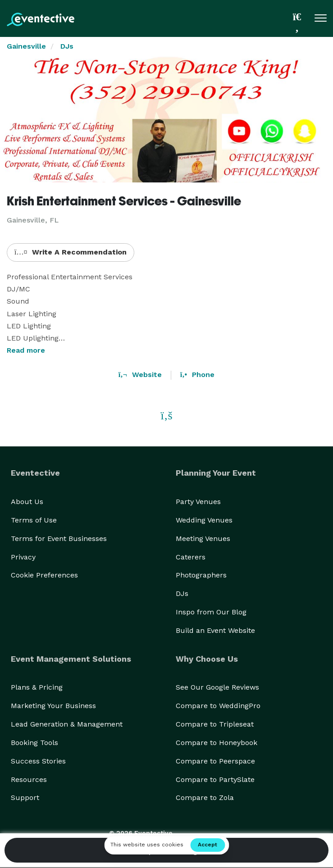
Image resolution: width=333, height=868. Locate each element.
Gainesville (26, 46)
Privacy (23, 557)
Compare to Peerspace (215, 761)
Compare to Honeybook (217, 743)
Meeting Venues (203, 539)
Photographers (201, 575)
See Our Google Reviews (217, 687)
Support (25, 798)
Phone (197, 375)
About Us (27, 502)
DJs (67, 46)
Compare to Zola (205, 798)
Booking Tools (34, 743)
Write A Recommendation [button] (71, 252)
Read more (26, 350)
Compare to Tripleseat (215, 724)
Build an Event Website (215, 630)
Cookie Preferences (44, 575)
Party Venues (198, 502)
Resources (29, 779)
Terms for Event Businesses (59, 539)
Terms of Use (34, 520)
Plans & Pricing (37, 687)
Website (140, 375)
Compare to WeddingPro (218, 706)
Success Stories (38, 761)
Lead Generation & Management (67, 724)
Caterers (191, 557)
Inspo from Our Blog (211, 612)
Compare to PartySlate (215, 779)
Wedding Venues (204, 520)
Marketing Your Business (53, 706)
